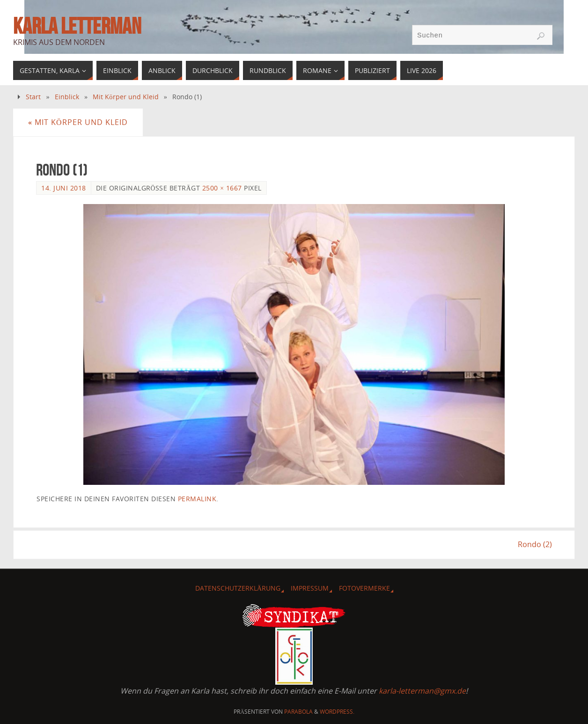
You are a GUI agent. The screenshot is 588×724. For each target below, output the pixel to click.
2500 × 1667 (222, 188)
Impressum (310, 588)
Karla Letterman (77, 26)
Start (33, 97)
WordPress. (337, 712)
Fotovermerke (364, 588)
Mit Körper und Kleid (125, 97)
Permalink (197, 499)
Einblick (67, 97)
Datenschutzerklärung (238, 588)
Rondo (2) (535, 544)
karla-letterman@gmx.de (422, 691)
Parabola (298, 712)
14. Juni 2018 (64, 188)
